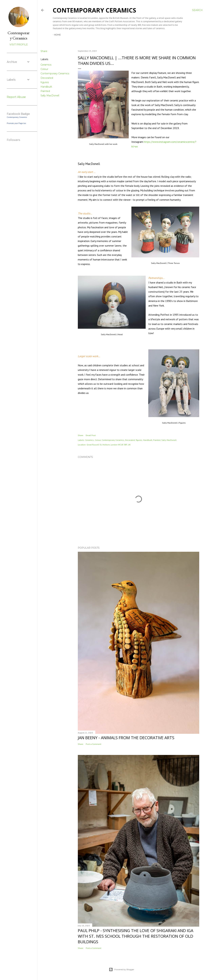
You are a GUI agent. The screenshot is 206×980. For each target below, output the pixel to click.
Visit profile (19, 45)
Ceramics (46, 65)
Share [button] (44, 51)
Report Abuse (16, 97)
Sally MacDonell (50, 96)
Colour (44, 69)
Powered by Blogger (122, 970)
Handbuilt (46, 87)
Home (57, 35)
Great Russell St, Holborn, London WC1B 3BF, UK (109, 445)
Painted (45, 91)
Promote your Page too (16, 123)
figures (45, 82)
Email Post (91, 435)
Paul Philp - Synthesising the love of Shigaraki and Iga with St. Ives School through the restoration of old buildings (136, 936)
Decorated (47, 78)
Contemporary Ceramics (94, 10)
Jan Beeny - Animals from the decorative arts (126, 738)
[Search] (197, 10)
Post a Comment (94, 744)
